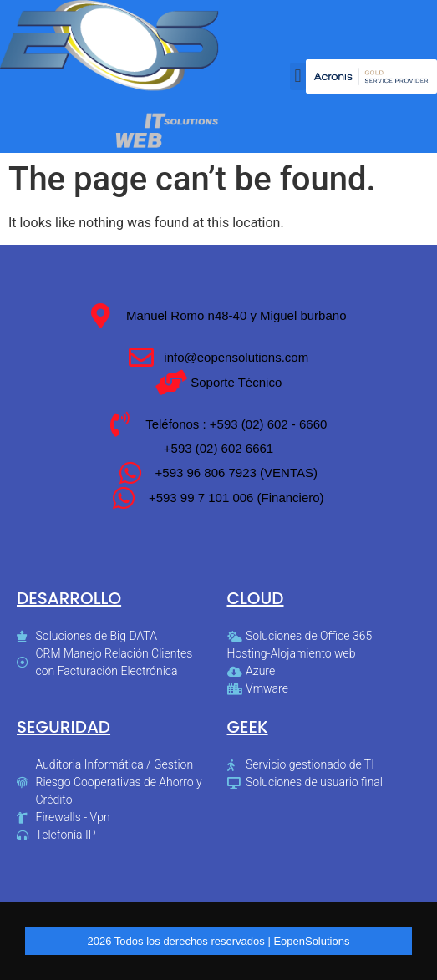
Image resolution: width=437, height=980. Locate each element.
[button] (298, 76)
